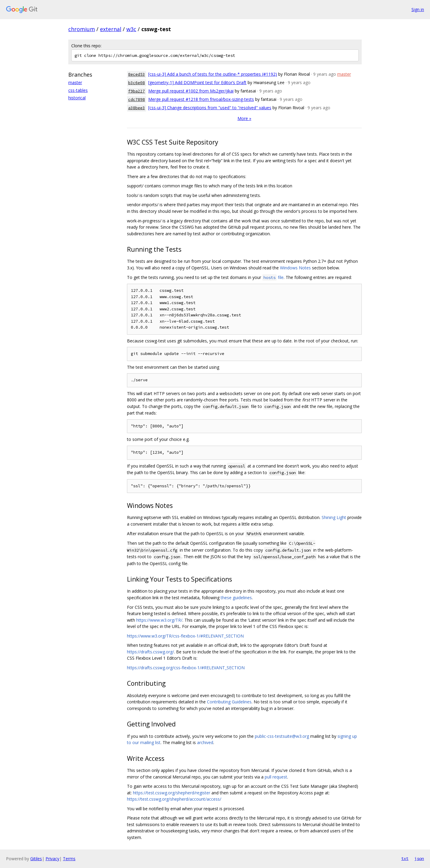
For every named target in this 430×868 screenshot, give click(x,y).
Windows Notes (295, 268)
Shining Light (334, 517)
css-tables (78, 90)
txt (405, 858)
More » (244, 118)
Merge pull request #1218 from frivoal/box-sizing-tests (201, 99)
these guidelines (236, 598)
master (75, 82)
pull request (276, 777)
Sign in (418, 9)
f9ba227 (137, 91)
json (419, 858)
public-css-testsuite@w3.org (282, 736)
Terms (69, 859)
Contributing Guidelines (229, 702)
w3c (131, 29)
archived (205, 742)
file (273, 277)
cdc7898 (137, 100)
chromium (82, 29)
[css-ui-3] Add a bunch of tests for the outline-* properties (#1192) (213, 74)
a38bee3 (137, 108)
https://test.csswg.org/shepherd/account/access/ (174, 799)
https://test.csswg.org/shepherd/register (172, 793)
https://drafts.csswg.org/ (150, 652)
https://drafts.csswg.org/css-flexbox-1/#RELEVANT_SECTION (186, 668)
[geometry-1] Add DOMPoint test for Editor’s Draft (197, 82)
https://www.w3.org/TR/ (159, 620)
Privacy (52, 859)
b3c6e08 (137, 83)
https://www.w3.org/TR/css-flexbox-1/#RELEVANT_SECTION (185, 636)
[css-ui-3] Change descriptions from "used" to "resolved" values (210, 108)
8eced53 (137, 74)
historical (77, 98)
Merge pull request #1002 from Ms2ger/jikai (191, 91)
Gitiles (36, 859)
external (111, 29)
